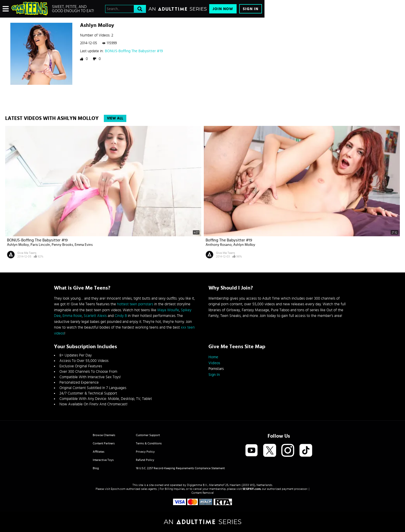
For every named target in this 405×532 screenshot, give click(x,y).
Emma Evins (84, 245)
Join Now (223, 9)
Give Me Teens (27, 253)
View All (115, 118)
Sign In (251, 9)
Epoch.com (118, 489)
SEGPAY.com (252, 489)
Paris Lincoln (40, 245)
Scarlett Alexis (95, 316)
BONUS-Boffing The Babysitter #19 (134, 51)
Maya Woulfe (168, 310)
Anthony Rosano (219, 245)
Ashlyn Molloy (18, 245)
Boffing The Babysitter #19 (229, 240)
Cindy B (121, 316)
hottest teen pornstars (135, 304)
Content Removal (203, 493)
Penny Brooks (62, 245)
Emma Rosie (72, 316)
